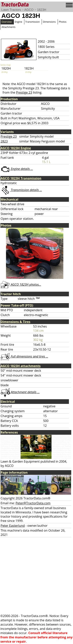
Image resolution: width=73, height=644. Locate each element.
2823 (4, 141)
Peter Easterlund (13, 526)
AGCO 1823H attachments (21, 366)
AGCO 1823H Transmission (21, 178)
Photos (63, 22)
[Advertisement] (36, 575)
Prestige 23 (24, 92)
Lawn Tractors (11, 10)
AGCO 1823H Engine (16, 148)
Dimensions (49, 22)
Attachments (8, 27)
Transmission (33, 22)
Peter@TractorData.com (33, 503)
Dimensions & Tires (15, 322)
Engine (18, 22)
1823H (42, 10)
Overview (7, 22)
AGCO (29, 10)
